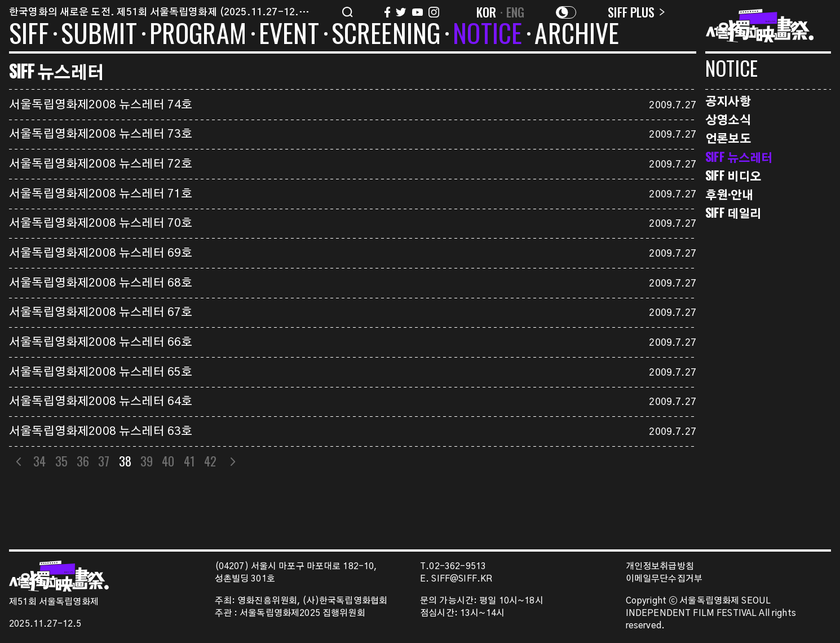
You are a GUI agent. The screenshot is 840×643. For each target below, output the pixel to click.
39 (147, 461)
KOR (487, 12)
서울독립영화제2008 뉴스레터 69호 (101, 253)
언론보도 (728, 138)
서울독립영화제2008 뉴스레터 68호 (101, 283)
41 (189, 461)
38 (125, 461)
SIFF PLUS (636, 12)
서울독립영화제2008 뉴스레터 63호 (101, 431)
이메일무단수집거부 (664, 579)
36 (83, 461)
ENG (516, 12)
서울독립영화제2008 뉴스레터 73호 (101, 134)
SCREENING (386, 35)
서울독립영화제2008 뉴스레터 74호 (101, 105)
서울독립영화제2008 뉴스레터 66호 (101, 342)
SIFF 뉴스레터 (739, 157)
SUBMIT (99, 35)
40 (168, 461)
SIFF (29, 35)
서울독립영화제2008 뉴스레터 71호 (101, 194)
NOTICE (487, 35)
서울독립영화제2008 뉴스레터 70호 (101, 223)
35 (61, 461)
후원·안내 (729, 194)
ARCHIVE (577, 35)
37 (104, 461)
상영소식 (728, 119)
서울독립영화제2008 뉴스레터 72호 (101, 164)
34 (39, 461)
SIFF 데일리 (733, 213)
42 (210, 461)
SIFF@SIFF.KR (462, 579)
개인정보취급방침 (660, 567)
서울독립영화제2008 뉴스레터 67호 (101, 312)
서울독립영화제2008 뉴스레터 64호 (101, 402)
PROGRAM (198, 35)
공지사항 (728, 101)
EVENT (289, 35)
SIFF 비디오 (733, 176)
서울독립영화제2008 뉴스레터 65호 (101, 372)
